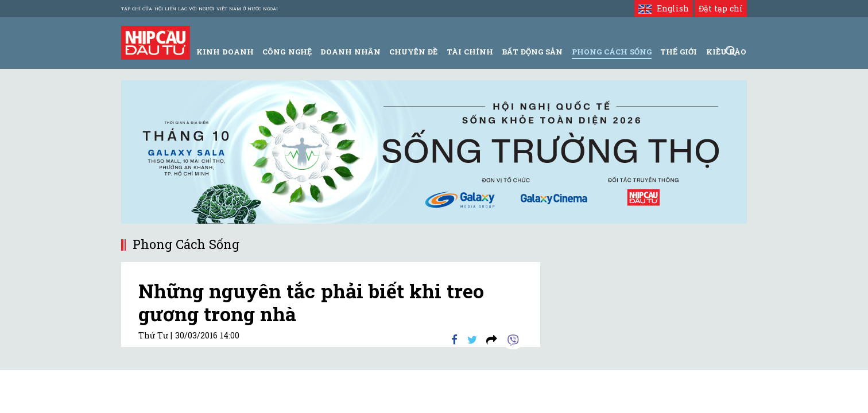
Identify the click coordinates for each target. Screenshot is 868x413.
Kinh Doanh (225, 52)
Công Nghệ (287, 52)
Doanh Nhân (350, 52)
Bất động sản (532, 52)
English (663, 8)
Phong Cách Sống (612, 52)
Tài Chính (470, 52)
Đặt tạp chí (721, 8)
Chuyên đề (413, 52)
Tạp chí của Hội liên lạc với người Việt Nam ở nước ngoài (199, 9)
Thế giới (679, 52)
